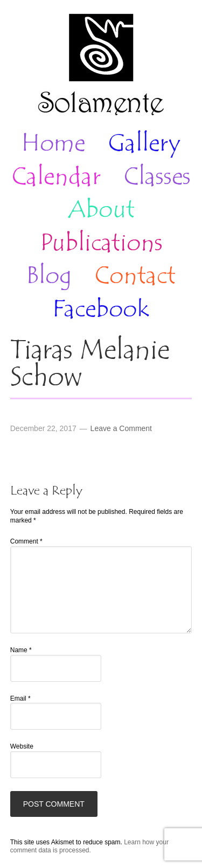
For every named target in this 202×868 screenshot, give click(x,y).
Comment (26, 541)
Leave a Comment (121, 428)
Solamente (101, 66)
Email (20, 698)
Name (21, 650)
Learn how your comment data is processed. (89, 846)
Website (22, 746)
